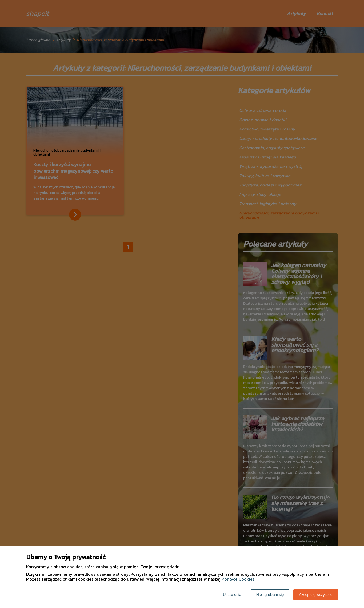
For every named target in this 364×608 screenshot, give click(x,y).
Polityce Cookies (238, 579)
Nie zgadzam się (270, 595)
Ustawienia (232, 595)
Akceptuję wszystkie (316, 595)
